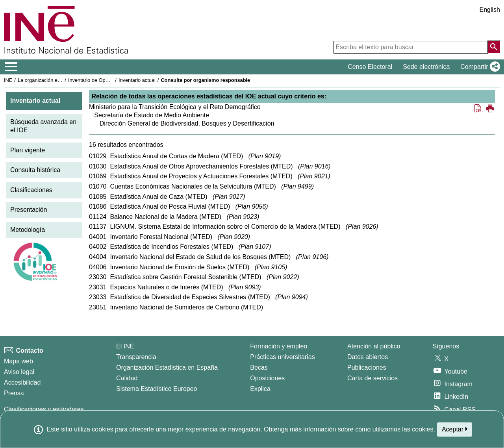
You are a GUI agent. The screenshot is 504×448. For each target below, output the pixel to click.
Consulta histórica (35, 170)
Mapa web (19, 361)
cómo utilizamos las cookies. (395, 429)
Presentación (29, 210)
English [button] (490, 10)
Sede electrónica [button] (426, 67)
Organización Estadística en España (167, 367)
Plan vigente (28, 150)
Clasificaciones (31, 190)
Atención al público (374, 346)
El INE (125, 346)
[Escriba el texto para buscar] (411, 47)
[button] (479, 67)
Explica (260, 389)
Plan (265, 156)
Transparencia (136, 357)
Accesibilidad (22, 382)
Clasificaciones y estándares (44, 409)
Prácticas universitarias (283, 357)
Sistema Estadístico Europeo (157, 389)
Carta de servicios (372, 378)
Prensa (14, 393)
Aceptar (455, 429)
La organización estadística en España (61, 80)
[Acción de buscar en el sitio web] (494, 47)
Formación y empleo (279, 346)
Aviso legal (19, 372)
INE (8, 80)
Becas (259, 367)
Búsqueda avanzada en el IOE (43, 126)
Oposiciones (267, 378)
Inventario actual (137, 80)
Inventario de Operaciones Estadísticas (112, 80)
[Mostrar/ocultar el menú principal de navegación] (11, 67)
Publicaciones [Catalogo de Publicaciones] (367, 367)
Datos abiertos (368, 357)
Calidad (127, 378)
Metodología (28, 230)
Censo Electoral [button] (370, 67)
